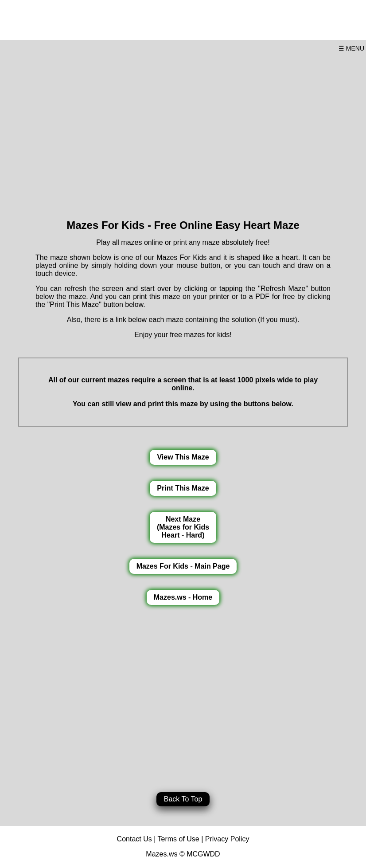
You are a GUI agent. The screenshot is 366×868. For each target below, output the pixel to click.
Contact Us (134, 839)
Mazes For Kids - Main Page (183, 566)
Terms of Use (179, 839)
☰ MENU (351, 48)
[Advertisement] (183, 132)
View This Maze (183, 457)
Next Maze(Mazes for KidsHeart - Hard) (183, 527)
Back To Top (183, 799)
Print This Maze (183, 488)
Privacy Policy (227, 839)
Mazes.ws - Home (183, 597)
